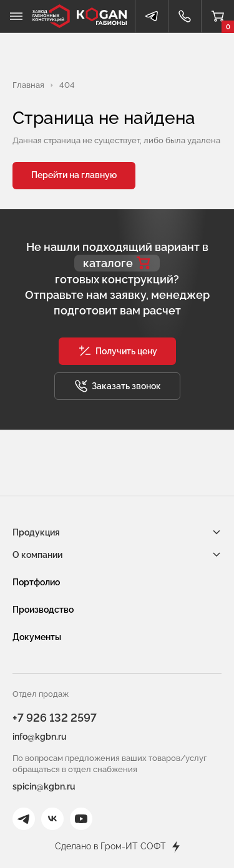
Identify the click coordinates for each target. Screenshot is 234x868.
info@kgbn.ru (40, 737)
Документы (37, 637)
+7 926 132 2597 (55, 718)
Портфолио (36, 582)
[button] (117, 351)
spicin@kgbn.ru (44, 786)
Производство (43, 610)
